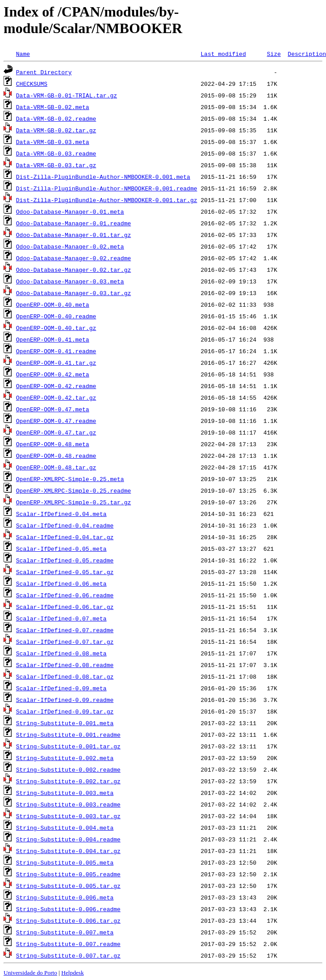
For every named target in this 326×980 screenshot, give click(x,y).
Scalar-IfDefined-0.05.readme (65, 560)
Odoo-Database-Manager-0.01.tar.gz (73, 235)
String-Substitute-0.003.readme (68, 804)
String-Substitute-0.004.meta (65, 828)
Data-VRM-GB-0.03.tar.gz (56, 165)
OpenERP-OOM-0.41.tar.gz (56, 363)
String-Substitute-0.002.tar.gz (68, 781)
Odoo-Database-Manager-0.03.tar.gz (73, 293)
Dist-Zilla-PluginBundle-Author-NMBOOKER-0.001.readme (107, 188)
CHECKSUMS (32, 84)
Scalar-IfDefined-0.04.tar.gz (65, 537)
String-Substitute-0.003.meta (65, 793)
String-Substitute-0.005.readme (68, 874)
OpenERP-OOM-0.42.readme (56, 386)
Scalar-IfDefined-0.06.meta (61, 583)
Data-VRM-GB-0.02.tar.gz (56, 130)
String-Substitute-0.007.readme (68, 944)
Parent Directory (44, 72)
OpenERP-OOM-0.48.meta (53, 444)
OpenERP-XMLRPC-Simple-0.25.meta (70, 479)
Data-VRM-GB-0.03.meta (53, 142)
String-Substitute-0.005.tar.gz (68, 886)
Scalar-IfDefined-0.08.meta (61, 653)
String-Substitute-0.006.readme (68, 909)
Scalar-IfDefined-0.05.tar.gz (65, 572)
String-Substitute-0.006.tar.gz (68, 921)
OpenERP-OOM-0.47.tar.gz (56, 432)
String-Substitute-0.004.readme (68, 839)
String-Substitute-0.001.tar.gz (68, 746)
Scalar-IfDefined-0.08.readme (65, 665)
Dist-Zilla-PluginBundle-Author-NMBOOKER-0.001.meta (103, 177)
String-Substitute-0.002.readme (68, 769)
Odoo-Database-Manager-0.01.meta (70, 211)
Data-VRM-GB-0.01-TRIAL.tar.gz (67, 95)
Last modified (223, 54)
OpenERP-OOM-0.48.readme (56, 456)
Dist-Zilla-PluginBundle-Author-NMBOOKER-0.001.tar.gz (107, 200)
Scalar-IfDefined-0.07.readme (65, 630)
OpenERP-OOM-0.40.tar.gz (56, 328)
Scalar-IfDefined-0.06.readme (65, 595)
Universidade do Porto (30, 973)
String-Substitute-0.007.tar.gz (68, 955)
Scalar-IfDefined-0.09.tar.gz (65, 711)
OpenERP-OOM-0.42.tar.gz (56, 397)
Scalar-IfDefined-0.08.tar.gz (65, 676)
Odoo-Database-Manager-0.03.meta (70, 281)
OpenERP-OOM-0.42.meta (53, 374)
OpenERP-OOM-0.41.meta (53, 339)
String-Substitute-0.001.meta (65, 723)
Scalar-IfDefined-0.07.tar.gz (65, 642)
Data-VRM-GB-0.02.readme (56, 118)
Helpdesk (72, 973)
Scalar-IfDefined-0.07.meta (61, 618)
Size (274, 54)
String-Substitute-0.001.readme (68, 735)
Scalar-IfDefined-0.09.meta (61, 688)
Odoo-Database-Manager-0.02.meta (70, 246)
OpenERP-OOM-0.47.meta (53, 409)
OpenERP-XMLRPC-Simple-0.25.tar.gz (73, 502)
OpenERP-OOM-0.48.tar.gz (56, 467)
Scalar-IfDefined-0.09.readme (65, 700)
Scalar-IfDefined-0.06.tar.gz (65, 607)
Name (23, 54)
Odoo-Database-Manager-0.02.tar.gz (73, 270)
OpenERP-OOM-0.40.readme (56, 316)
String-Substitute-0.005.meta (65, 862)
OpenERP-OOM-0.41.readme (56, 351)
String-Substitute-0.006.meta (65, 897)
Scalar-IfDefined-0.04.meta (61, 514)
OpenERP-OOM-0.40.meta (53, 304)
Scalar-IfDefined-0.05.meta (61, 549)
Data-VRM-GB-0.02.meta (53, 107)
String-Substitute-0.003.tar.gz (68, 816)
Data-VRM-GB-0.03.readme (56, 153)
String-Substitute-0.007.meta (65, 932)
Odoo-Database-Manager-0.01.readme (73, 223)
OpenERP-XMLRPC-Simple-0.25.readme (73, 490)
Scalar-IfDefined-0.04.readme (65, 525)
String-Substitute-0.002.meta (65, 758)
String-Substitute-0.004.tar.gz (68, 851)
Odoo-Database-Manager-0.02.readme (73, 258)
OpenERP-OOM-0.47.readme (56, 421)
